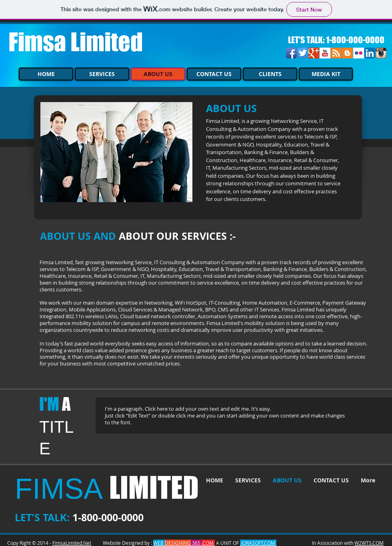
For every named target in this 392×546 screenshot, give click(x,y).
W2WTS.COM (369, 543)
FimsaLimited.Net (72, 543)
